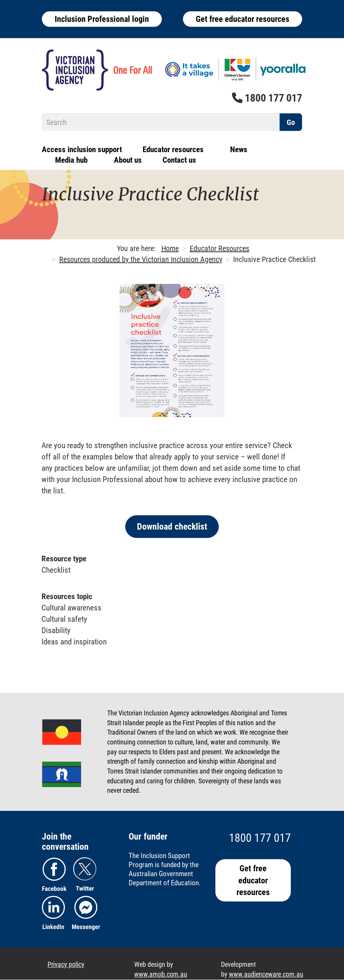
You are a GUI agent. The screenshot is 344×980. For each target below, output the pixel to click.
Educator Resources (220, 248)
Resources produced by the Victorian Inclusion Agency (141, 259)
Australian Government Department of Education (164, 878)
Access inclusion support (82, 149)
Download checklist (172, 527)
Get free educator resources (243, 19)
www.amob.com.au (161, 974)
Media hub (71, 160)
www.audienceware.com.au (266, 974)
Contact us (179, 160)
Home (170, 248)
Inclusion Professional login (102, 19)
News (239, 149)
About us (128, 160)
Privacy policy (66, 964)
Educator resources (173, 149)
